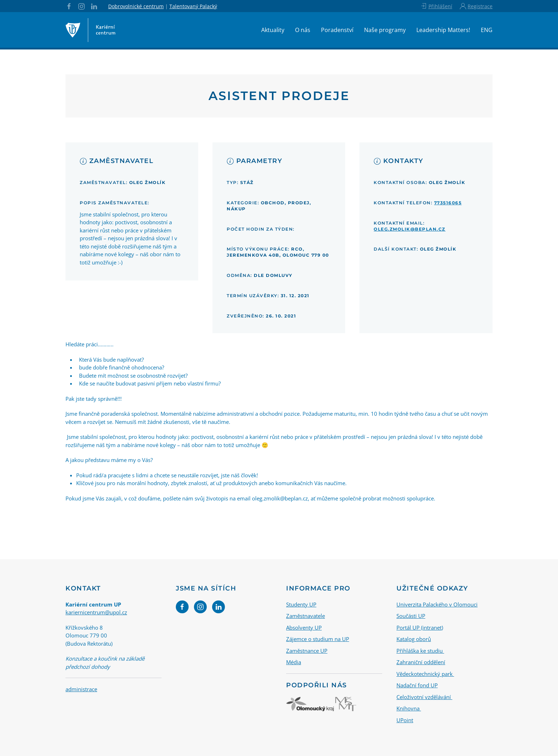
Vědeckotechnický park (425, 674)
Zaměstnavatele (306, 616)
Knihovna (409, 708)
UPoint (405, 720)
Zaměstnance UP (307, 651)
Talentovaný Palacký (193, 6)
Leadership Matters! (443, 30)
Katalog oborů (414, 639)
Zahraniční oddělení (421, 662)
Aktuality (273, 30)
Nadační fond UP (417, 685)
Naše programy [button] (385, 30)
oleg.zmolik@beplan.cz (410, 229)
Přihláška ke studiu (420, 651)
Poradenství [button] (337, 30)
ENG (487, 30)
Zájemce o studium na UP (318, 639)
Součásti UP (411, 616)
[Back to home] (90, 30)
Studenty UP (301, 604)
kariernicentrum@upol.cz (96, 612)
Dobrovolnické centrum (136, 6)
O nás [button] (303, 30)
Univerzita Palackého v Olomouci (437, 604)
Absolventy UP (304, 628)
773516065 (448, 203)
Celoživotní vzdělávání (424, 697)
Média (294, 662)
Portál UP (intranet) (420, 628)
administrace (81, 689)
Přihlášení (436, 6)
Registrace (476, 6)
